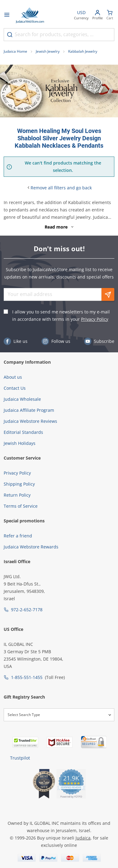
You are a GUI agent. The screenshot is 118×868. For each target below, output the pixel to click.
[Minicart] (110, 15)
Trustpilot (20, 758)
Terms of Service (21, 506)
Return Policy (17, 495)
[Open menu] (7, 15)
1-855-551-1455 (27, 677)
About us (13, 377)
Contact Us (15, 388)
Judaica (83, 838)
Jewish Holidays (20, 443)
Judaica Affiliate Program (29, 410)
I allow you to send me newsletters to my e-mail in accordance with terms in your (61, 315)
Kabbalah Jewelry (83, 51)
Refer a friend (18, 536)
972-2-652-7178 (27, 610)
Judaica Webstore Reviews (30, 421)
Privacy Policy (95, 319)
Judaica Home (15, 51)
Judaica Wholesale (22, 399)
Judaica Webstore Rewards (31, 547)
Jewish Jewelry (48, 51)
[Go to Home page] (30, 15)
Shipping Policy (19, 484)
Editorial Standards (23, 432)
